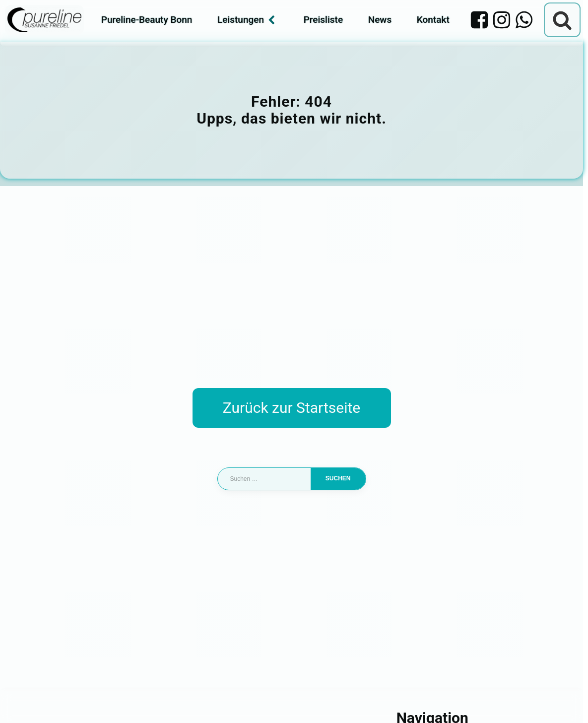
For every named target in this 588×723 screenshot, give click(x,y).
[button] (22, 701)
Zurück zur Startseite (292, 408)
